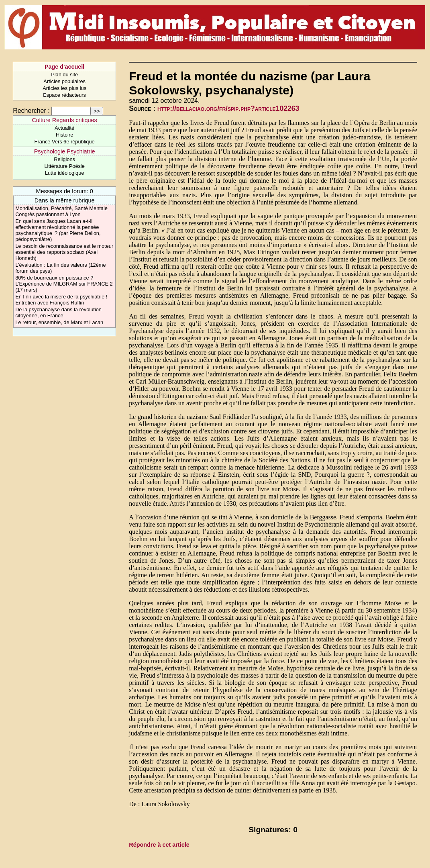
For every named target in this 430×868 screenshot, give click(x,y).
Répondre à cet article (159, 845)
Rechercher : (31, 111)
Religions (64, 159)
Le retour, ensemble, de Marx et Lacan (59, 322)
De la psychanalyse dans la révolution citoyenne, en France (58, 312)
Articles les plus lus (64, 88)
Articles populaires (64, 81)
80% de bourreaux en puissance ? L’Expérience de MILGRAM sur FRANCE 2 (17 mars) (64, 284)
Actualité (64, 128)
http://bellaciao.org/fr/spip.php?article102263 (228, 108)
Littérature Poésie (64, 166)
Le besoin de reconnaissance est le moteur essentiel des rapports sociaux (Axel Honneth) (64, 252)
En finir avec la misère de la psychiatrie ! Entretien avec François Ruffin (61, 300)
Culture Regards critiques (64, 120)
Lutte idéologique (64, 173)
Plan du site (64, 75)
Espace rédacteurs (64, 95)
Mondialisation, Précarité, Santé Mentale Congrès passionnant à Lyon (61, 211)
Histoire (64, 135)
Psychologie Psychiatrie (65, 151)
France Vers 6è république (65, 142)
